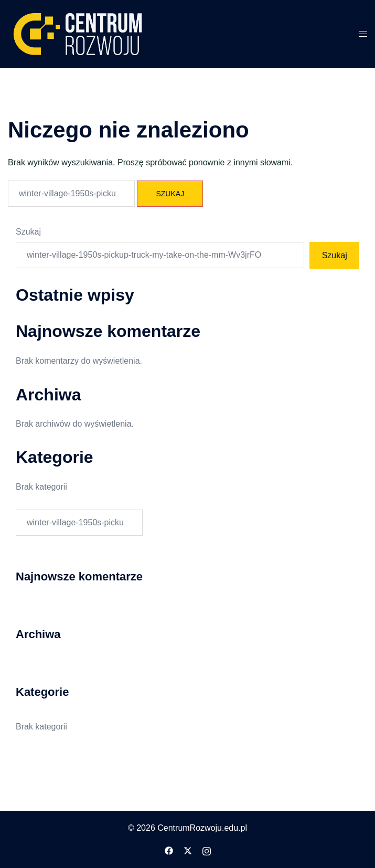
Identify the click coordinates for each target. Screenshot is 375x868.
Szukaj (28, 232)
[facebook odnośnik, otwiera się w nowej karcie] (169, 850)
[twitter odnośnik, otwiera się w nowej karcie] (188, 850)
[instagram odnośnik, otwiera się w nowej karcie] (207, 850)
